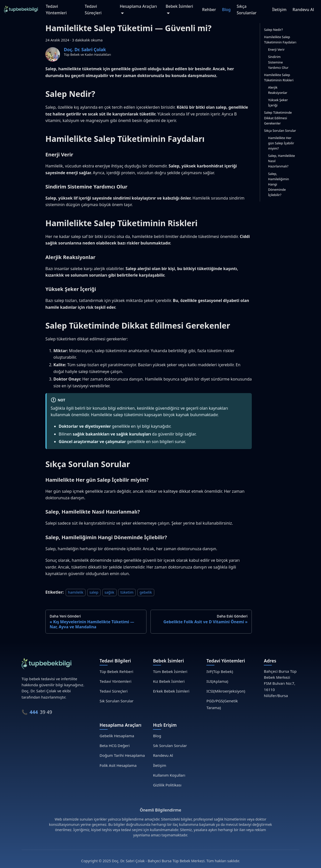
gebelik (146, 592)
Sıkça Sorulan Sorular (280, 131)
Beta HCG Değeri (115, 746)
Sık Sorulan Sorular (116, 701)
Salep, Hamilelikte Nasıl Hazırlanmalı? (282, 161)
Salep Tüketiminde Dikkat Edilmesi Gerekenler (278, 118)
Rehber (209, 10)
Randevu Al (303, 10)
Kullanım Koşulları (169, 775)
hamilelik (76, 592)
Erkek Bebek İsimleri (171, 691)
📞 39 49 (37, 712)
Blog (226, 10)
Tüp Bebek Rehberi (116, 671)
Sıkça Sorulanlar (247, 10)
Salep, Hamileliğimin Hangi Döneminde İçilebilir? (278, 184)
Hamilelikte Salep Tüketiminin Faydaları (280, 40)
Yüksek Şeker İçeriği (278, 103)
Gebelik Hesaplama (117, 736)
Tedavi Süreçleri (93, 10)
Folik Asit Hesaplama (118, 765)
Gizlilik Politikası (167, 785)
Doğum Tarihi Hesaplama (122, 755)
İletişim (279, 10)
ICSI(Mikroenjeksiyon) (226, 691)
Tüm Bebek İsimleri (170, 671)
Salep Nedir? (273, 30)
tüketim (127, 592)
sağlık (109, 592)
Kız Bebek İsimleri (169, 681)
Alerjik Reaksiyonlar (278, 90)
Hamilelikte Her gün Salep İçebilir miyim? (281, 143)
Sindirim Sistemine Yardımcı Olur (278, 62)
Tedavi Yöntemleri (56, 10)
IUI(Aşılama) (217, 681)
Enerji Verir (276, 49)
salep (94, 592)
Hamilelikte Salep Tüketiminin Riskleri (279, 77)
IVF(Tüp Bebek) (220, 671)
